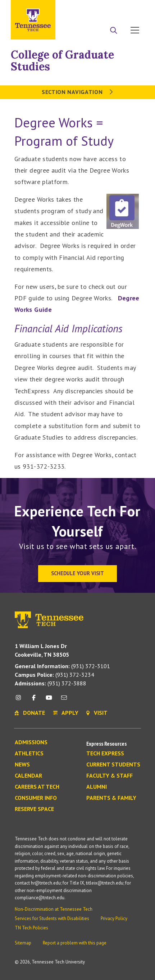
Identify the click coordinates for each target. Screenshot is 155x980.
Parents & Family (111, 798)
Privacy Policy (114, 918)
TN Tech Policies (31, 928)
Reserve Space (34, 809)
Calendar (28, 776)
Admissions (31, 742)
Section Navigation (77, 92)
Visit (133, 8)
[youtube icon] (49, 700)
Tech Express (105, 754)
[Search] (114, 31)
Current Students (113, 765)
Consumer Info (36, 798)
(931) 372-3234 (54, 675)
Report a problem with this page (75, 943)
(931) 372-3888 (51, 683)
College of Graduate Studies (62, 60)
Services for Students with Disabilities (52, 918)
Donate (106, 8)
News (22, 765)
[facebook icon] (33, 700)
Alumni (97, 787)
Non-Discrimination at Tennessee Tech (54, 909)
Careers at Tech (37, 787)
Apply (78, 8)
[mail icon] (64, 700)
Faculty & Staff (110, 776)
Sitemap (23, 943)
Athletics (29, 754)
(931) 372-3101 (62, 666)
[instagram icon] (20, 700)
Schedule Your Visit (77, 573)
